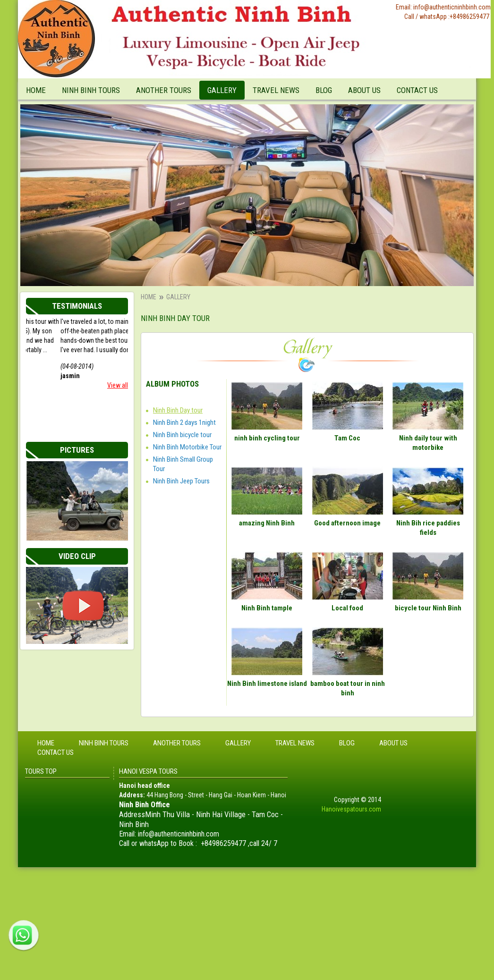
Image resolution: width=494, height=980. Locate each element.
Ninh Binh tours (91, 90)
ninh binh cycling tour (267, 438)
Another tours (164, 90)
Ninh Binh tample (267, 608)
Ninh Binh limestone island (267, 684)
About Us (364, 90)
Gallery (222, 90)
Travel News (276, 90)
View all (118, 385)
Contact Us (417, 90)
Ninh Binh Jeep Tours (181, 481)
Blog (324, 90)
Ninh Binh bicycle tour (182, 435)
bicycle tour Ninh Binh (428, 608)
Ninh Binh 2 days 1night (184, 422)
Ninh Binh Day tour (178, 410)
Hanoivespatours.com (351, 809)
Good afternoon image (347, 523)
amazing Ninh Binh (267, 523)
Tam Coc (347, 438)
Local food (347, 608)
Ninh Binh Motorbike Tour (187, 447)
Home (36, 90)
